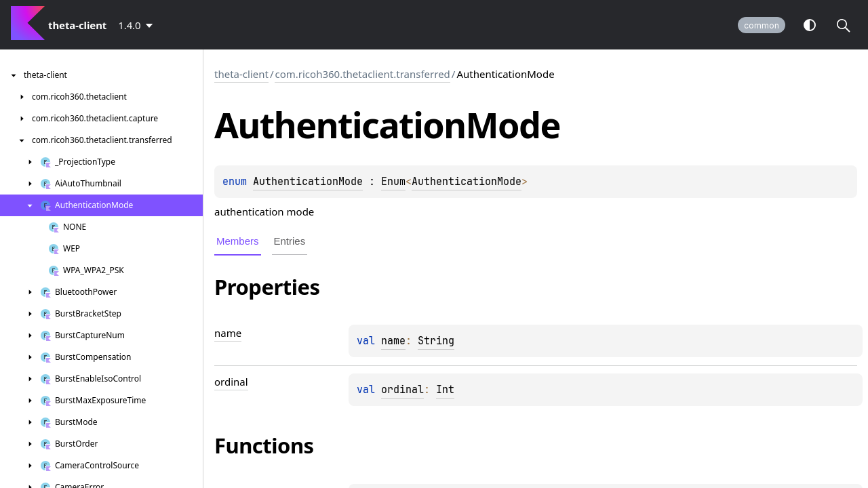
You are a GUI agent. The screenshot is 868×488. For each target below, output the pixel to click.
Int (445, 390)
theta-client (241, 74)
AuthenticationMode (308, 182)
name (393, 341)
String (436, 341)
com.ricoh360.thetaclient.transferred (362, 74)
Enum (393, 182)
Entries (290, 241)
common (762, 25)
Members (238, 241)
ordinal (402, 390)
